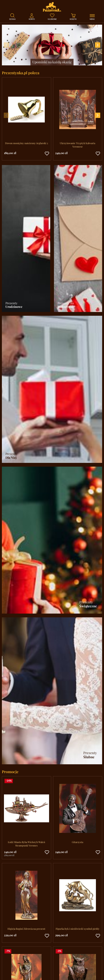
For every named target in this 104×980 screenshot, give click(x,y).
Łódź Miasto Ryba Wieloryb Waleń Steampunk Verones (27, 844)
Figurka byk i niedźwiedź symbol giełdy (78, 929)
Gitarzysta (77, 842)
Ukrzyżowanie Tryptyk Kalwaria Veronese (77, 145)
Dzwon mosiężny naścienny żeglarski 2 (27, 143)
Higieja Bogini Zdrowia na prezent (26, 929)
